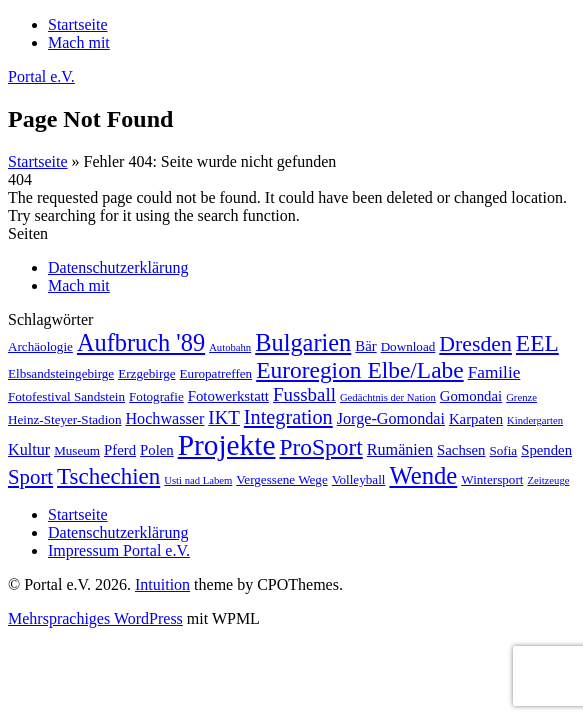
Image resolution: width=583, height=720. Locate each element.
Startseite (38, 161)
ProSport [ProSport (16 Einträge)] (320, 447)
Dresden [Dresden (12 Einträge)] (475, 344)
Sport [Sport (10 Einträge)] (30, 477)
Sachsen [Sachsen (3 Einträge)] (461, 450)
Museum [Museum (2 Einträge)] (77, 450)
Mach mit (79, 285)
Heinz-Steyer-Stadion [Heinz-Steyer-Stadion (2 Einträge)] (64, 419)
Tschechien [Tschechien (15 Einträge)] (108, 476)
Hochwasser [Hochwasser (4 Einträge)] (164, 418)
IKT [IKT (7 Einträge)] (223, 417)
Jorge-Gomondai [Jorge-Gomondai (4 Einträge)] (391, 418)
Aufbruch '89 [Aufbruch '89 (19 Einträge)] (141, 342)
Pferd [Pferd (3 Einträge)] (120, 450)
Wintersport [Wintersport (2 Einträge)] (492, 479)
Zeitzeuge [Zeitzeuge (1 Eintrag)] (548, 480)
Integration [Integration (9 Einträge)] (288, 417)
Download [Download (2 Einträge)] (408, 346)
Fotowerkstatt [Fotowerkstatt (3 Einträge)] (228, 396)
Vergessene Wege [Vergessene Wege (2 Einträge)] (281, 479)
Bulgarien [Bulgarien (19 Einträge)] (303, 342)
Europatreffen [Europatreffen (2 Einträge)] (216, 373)
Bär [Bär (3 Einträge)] (365, 346)
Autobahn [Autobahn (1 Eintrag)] (230, 347)
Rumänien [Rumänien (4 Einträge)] (400, 449)
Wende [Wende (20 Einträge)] (423, 475)
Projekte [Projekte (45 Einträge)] (227, 445)
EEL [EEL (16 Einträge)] (537, 343)
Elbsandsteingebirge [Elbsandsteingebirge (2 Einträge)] (61, 373)
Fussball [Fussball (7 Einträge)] (304, 394)
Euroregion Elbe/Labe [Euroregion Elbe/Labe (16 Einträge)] (359, 370)
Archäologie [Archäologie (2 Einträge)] (40, 346)
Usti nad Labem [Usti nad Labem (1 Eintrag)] (198, 480)
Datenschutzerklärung (118, 267)
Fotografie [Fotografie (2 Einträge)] (156, 396)
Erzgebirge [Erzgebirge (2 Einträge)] (146, 373)
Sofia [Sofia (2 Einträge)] (503, 450)
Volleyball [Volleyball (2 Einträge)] (359, 479)
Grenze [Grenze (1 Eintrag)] (521, 397)
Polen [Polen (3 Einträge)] (157, 450)
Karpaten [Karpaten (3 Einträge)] (476, 419)
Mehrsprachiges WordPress (95, 618)
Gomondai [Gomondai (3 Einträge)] (471, 396)
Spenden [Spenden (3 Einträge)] (546, 450)
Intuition (162, 584)
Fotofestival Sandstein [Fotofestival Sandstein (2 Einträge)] (66, 396)
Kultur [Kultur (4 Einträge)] (29, 449)
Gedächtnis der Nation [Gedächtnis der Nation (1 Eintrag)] (388, 397)
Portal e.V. (41, 76)
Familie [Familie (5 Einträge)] (494, 372)
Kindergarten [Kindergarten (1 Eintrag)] (535, 420)
